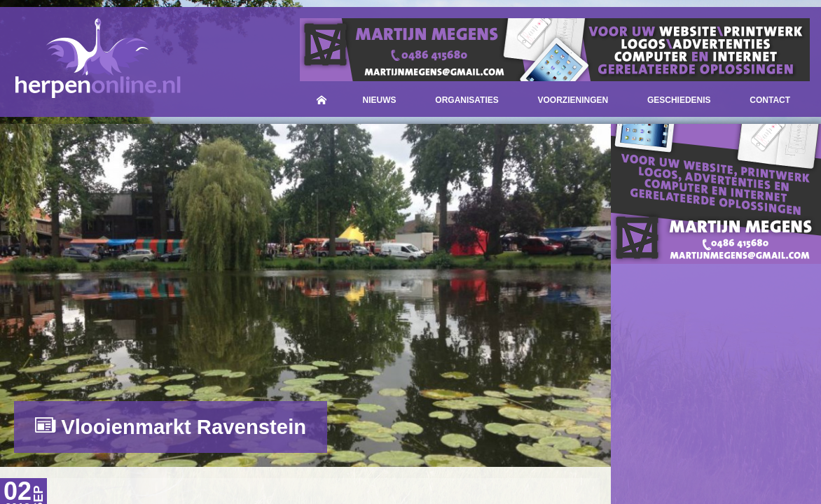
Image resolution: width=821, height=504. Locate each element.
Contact (770, 100)
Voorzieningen (573, 100)
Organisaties (467, 100)
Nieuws (380, 100)
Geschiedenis (679, 100)
